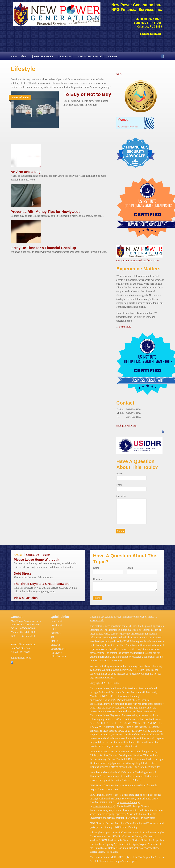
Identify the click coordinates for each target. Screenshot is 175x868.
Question (121, 495)
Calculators (32, 553)
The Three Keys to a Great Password (42, 582)
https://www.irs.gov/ (126, 859)
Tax (53, 635)
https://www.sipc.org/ (104, 698)
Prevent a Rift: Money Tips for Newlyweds (46, 210)
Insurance (56, 631)
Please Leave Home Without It (37, 558)
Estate (54, 627)
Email (119, 483)
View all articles (26, 596)
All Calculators (58, 655)
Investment (56, 623)
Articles (18, 553)
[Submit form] (121, 529)
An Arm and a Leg (26, 170)
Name (119, 472)
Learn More (125, 325)
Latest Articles (58, 647)
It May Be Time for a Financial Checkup (43, 246)
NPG (119, 73)
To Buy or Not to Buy (87, 93)
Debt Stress (23, 572)
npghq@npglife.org (126, 424)
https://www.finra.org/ (128, 694)
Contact (113, 55)
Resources (65, 55)
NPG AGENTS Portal (90, 55)
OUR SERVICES (44, 55)
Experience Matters (138, 267)
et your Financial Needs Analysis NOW (139, 259)
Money (54, 639)
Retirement (56, 619)
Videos (46, 553)
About (24, 55)
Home (14, 55)
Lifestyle (55, 643)
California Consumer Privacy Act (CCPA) (124, 668)
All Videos (56, 651)
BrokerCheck (97, 619)
